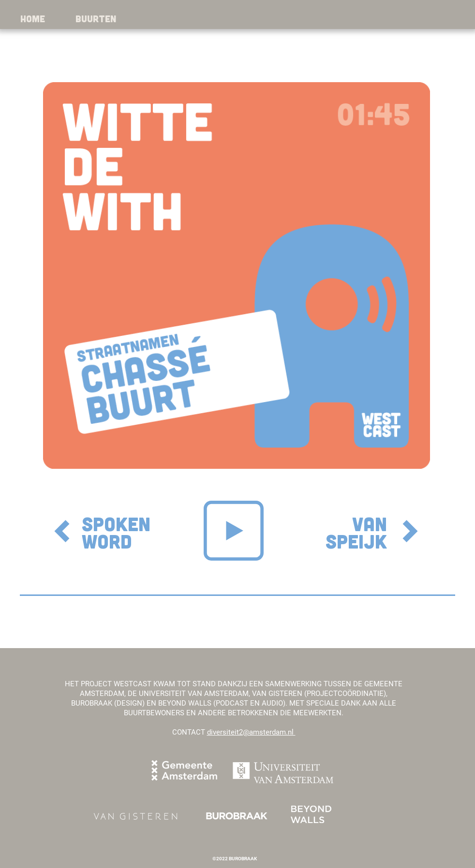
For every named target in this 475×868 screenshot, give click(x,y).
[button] (96, 19)
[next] (410, 531)
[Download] (62, 531)
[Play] (234, 531)
